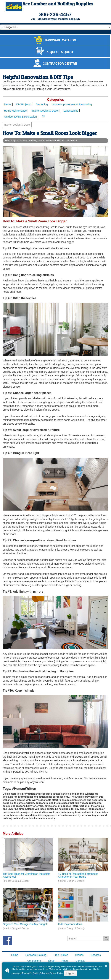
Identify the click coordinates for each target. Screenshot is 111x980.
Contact (80, 961)
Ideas (51, 961)
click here (68, 969)
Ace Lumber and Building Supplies (58, 4)
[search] (86, 939)
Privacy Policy (56, 973)
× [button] (106, 966)
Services (96, 955)
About (65, 961)
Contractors (34, 961)
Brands (79, 955)
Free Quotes (61, 955)
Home (15, 955)
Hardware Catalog (36, 955)
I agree (70, 973)
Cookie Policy (39, 973)
